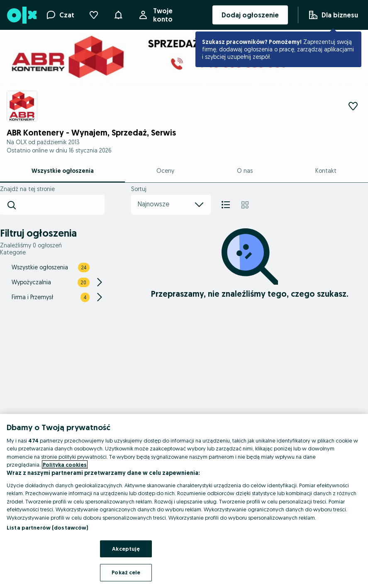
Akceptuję (126, 549)
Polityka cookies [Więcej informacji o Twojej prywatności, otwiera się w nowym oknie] (65, 465)
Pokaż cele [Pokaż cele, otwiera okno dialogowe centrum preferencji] (126, 572)
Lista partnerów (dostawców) (48, 528)
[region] (184, 501)
